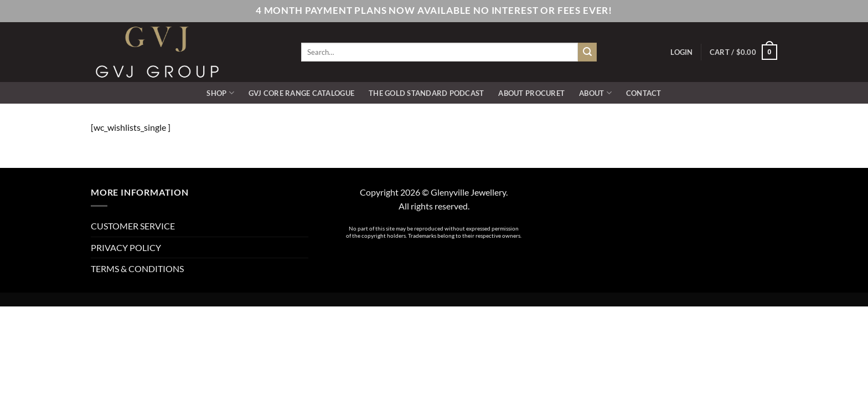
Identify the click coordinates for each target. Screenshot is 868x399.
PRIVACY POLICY (126, 247)
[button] (681, 52)
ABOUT (595, 93)
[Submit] (587, 52)
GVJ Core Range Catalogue (301, 93)
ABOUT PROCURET (531, 93)
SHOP (220, 93)
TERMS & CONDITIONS (137, 268)
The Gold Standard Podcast (426, 93)
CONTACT (644, 93)
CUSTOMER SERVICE (133, 226)
